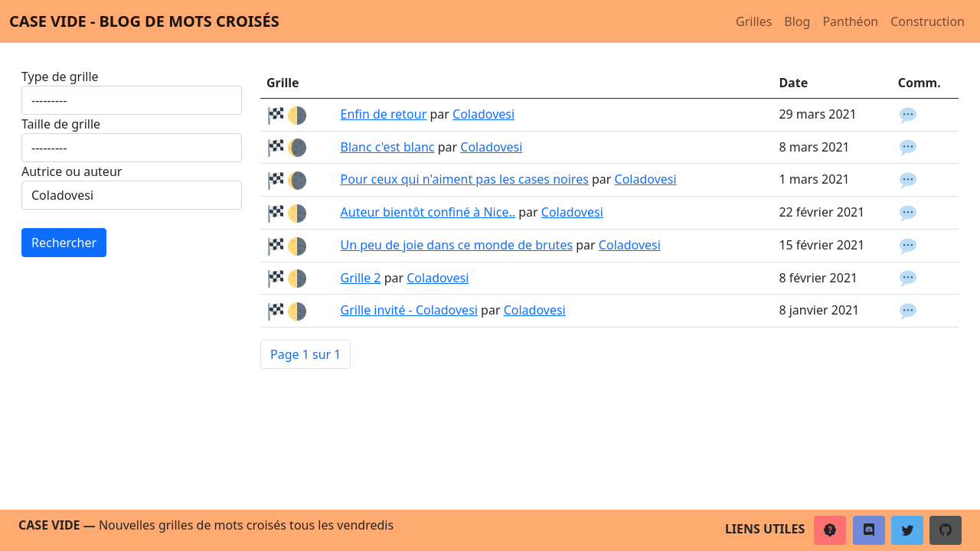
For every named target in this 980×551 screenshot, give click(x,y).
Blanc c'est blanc (388, 147)
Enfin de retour (384, 114)
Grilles (754, 21)
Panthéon (850, 21)
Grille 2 (361, 278)
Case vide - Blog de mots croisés (144, 21)
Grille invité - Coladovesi (409, 310)
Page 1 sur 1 (305, 354)
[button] (830, 530)
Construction (928, 21)
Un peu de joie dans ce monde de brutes (457, 245)
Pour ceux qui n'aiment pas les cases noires (465, 179)
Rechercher (64, 243)
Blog (797, 21)
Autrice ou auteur (72, 171)
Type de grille (60, 77)
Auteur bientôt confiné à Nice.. (428, 212)
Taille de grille (61, 124)
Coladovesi (483, 114)
